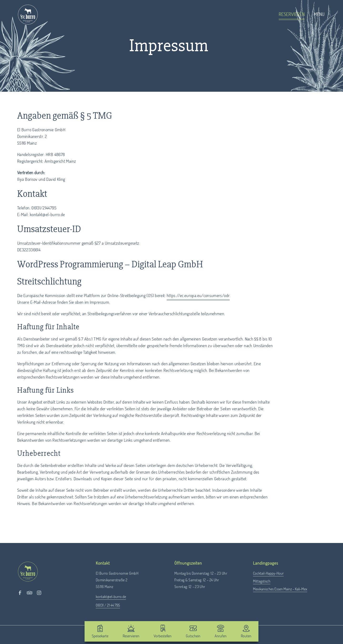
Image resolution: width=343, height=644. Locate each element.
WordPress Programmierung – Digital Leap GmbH (110, 264)
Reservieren (292, 15)
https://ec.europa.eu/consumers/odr (198, 296)
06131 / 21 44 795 (108, 605)
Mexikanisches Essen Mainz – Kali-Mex (280, 589)
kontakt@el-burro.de (111, 597)
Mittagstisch (262, 581)
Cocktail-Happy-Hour (268, 573)
